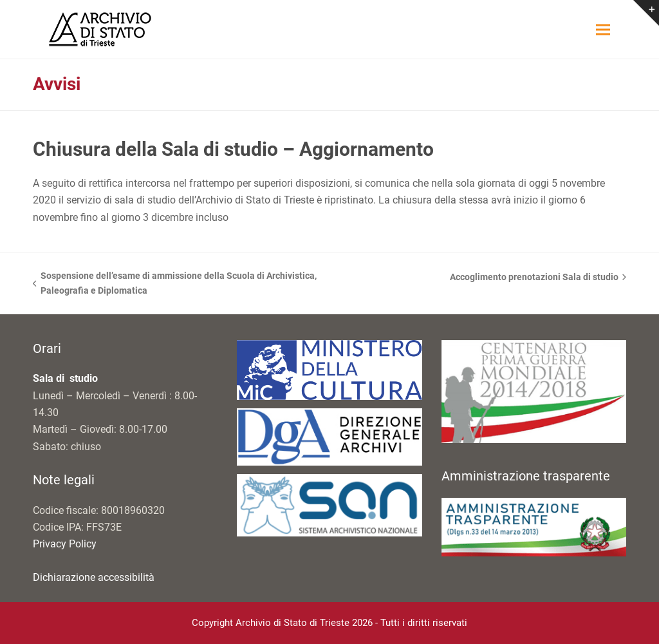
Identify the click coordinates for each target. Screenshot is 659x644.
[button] (603, 29)
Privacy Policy (65, 544)
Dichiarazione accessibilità (94, 577)
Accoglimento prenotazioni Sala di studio (538, 278)
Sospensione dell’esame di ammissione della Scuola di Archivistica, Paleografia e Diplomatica (175, 284)
